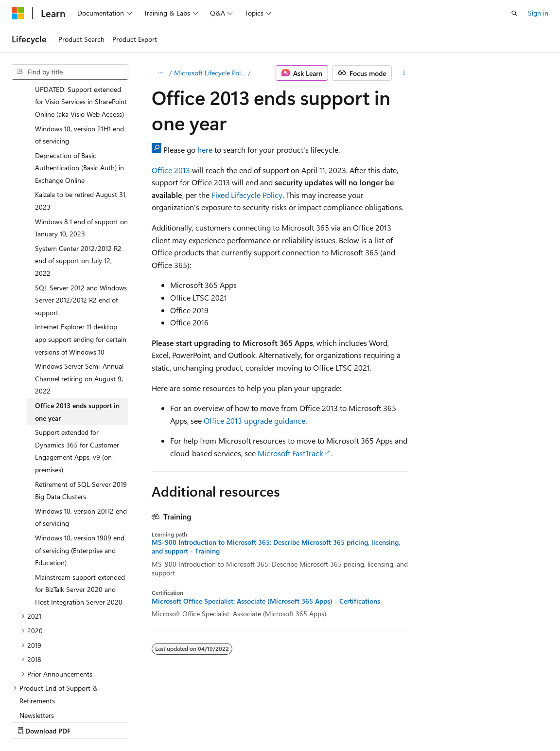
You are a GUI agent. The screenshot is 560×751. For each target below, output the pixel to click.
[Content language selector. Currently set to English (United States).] (56, 698)
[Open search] (514, 13)
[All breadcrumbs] (160, 73)
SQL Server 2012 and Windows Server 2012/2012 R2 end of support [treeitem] (81, 215)
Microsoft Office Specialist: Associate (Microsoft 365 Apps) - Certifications (266, 601)
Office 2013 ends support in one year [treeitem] (77, 327)
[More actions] (404, 73)
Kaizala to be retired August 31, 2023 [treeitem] (81, 116)
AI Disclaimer (31, 721)
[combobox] (70, 72)
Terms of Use (261, 721)
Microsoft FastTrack (290, 453)
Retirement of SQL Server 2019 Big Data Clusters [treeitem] (81, 406)
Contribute (174, 721)
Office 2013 (171, 170)
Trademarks (309, 721)
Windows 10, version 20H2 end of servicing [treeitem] (81, 433)
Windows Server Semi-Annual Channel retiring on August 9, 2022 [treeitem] (79, 294)
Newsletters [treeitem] (37, 631)
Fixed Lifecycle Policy (247, 195)
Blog (132, 721)
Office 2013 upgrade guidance (254, 420)
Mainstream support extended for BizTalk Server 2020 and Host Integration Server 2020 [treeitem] (80, 505)
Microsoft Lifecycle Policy (210, 73)
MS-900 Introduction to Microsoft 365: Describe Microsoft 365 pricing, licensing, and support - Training (276, 547)
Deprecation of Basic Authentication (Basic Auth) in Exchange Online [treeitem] (79, 83)
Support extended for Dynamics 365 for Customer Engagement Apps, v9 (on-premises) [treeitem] (77, 366)
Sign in (538, 13)
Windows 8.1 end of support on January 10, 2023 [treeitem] (81, 143)
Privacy (212, 721)
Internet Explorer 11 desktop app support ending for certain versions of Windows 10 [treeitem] (81, 254)
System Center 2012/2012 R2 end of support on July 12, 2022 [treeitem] (78, 176)
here (205, 150)
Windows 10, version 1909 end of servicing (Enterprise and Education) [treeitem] (80, 465)
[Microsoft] (18, 13)
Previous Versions (88, 721)
